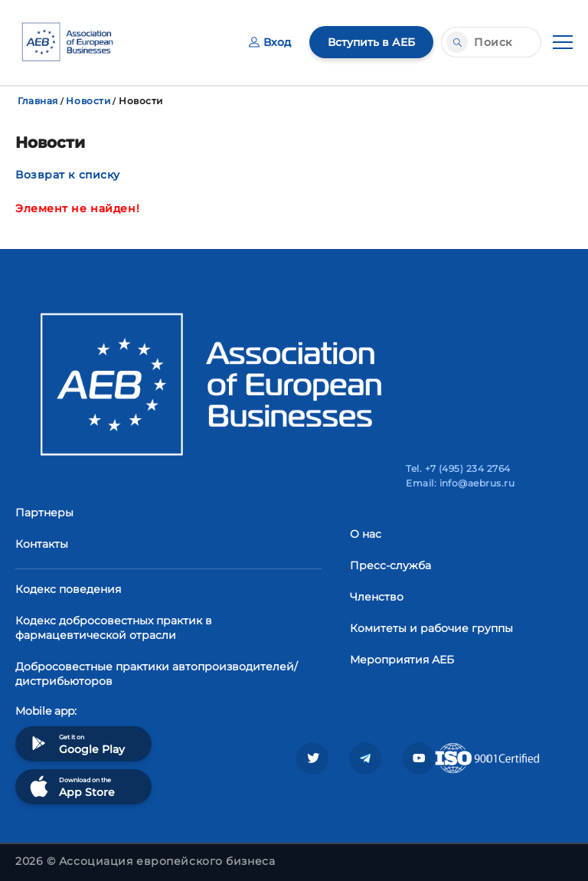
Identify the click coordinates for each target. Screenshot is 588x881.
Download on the (71, 786)
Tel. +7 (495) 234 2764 (458, 468)
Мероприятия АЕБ (402, 660)
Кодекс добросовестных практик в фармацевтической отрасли (114, 628)
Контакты (42, 544)
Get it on (76, 743)
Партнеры (44, 513)
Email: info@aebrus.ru (460, 483)
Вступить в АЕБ (371, 42)
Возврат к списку (68, 175)
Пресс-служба (390, 565)
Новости (88, 101)
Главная (38, 101)
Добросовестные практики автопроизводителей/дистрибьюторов (157, 674)
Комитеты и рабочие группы (431, 628)
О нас (366, 534)
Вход (270, 42)
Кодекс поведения (68, 589)
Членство (377, 597)
